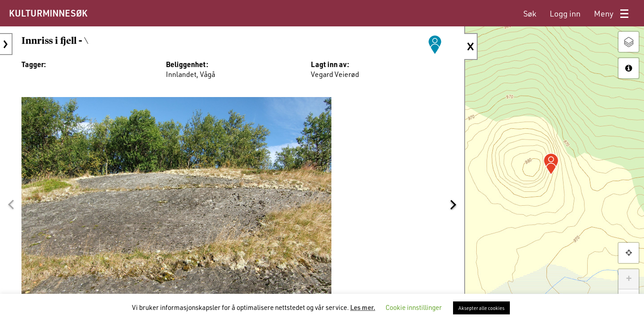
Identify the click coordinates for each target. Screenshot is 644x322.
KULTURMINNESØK (48, 13)
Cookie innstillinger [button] (414, 307)
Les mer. (363, 307)
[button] (11, 204)
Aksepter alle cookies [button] (481, 308)
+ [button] (629, 279)
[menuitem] (530, 14)
